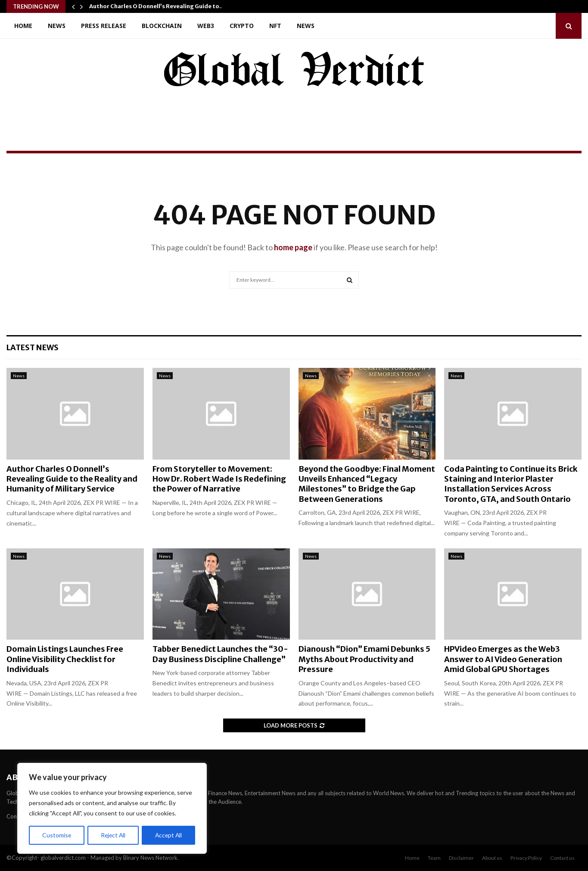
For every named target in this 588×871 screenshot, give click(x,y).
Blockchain (162, 26)
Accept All (169, 835)
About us (492, 858)
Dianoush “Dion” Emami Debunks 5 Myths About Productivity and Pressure (364, 659)
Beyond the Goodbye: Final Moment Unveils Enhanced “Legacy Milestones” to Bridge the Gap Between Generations (367, 484)
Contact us (562, 858)
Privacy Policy (526, 858)
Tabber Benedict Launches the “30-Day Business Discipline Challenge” (220, 654)
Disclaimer (461, 858)
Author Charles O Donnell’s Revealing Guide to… (157, 6)
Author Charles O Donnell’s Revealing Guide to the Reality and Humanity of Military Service (72, 479)
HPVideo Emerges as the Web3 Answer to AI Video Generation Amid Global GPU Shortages (503, 659)
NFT (275, 26)
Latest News (33, 347)
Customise (56, 835)
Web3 (206, 26)
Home (23, 26)
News (57, 26)
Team (434, 858)
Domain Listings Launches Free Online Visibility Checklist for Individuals (65, 659)
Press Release (104, 26)
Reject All (113, 835)
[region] (112, 809)
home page (293, 247)
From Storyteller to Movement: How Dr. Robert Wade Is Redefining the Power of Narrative (219, 479)
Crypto (242, 26)
